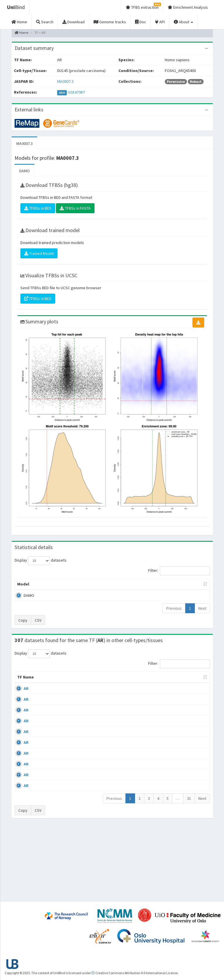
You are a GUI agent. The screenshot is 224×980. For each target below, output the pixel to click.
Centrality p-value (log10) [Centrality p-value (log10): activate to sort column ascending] (186, 587)
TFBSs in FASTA (75, 208)
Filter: (179, 571)
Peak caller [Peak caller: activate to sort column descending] (46, 587)
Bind (16, 7)
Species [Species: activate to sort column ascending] (161, 689)
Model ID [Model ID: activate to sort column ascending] (69, 587)
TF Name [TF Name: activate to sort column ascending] (23, 686)
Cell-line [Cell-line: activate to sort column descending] (47, 689)
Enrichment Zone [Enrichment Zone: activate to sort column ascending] (97, 587)
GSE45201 (188, 767)
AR (26, 700)
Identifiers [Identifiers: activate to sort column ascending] (190, 689)
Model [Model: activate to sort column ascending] (23, 590)
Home (21, 33)
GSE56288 (188, 700)
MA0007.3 (65, 81)
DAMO (24, 171)
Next (202, 614)
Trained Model (39, 253)
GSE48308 (188, 785)
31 (189, 871)
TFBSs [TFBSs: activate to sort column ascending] (126, 590)
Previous (174, 614)
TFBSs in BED (38, 208)
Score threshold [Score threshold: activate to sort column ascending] (153, 587)
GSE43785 (188, 751)
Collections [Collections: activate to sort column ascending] (131, 689)
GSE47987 (76, 92)
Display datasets (41, 561)
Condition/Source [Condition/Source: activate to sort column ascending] (84, 689)
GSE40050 (188, 717)
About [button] (183, 22)
